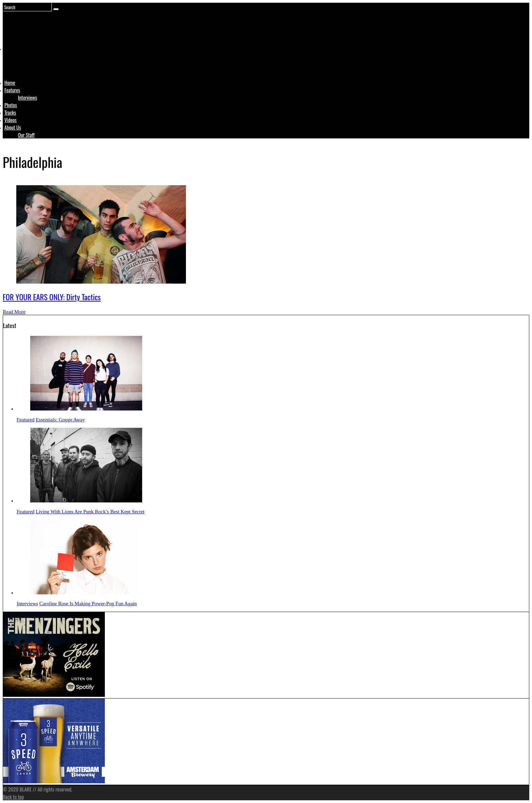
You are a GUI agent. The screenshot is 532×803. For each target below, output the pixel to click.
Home (10, 82)
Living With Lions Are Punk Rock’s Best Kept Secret (90, 512)
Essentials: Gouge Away (60, 420)
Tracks (10, 112)
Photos (11, 105)
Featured (25, 420)
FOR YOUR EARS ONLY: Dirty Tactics (52, 297)
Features (12, 90)
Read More (14, 312)
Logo (21, 62)
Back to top (13, 797)
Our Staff (26, 135)
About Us (13, 127)
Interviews (27, 97)
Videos (11, 120)
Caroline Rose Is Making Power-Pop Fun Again (88, 604)
